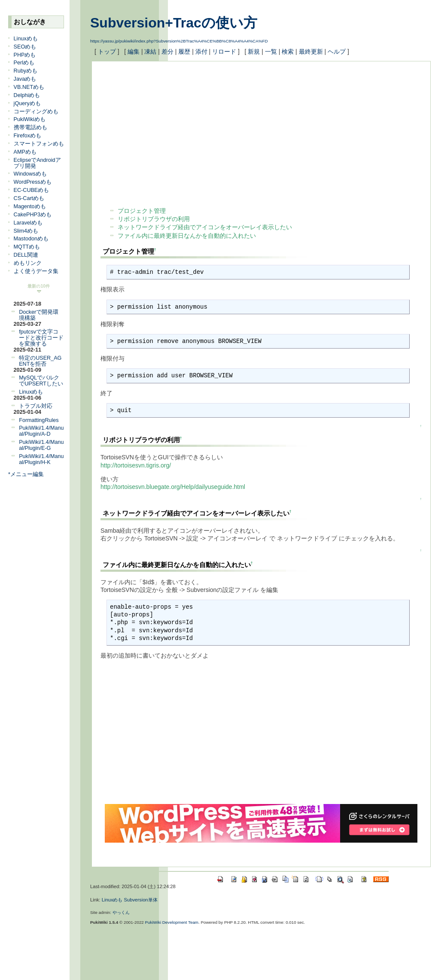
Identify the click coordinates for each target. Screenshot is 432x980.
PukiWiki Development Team (172, 922)
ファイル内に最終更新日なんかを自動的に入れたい (187, 236)
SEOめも (25, 47)
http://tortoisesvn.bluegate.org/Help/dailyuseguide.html (173, 487)
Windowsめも (30, 174)
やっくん (121, 912)
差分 (167, 52)
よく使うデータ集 (36, 271)
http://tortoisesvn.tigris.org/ (136, 465)
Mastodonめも (31, 239)
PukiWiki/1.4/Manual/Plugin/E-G (41, 445)
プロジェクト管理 (142, 211)
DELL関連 (26, 255)
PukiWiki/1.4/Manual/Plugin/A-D (41, 431)
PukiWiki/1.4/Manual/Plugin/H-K (41, 459)
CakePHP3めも (33, 215)
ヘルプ (337, 52)
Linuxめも (26, 39)
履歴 (184, 52)
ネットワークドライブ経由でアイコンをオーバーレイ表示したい (205, 227)
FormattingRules (39, 420)
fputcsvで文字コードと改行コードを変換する (41, 338)
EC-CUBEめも (32, 190)
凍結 (150, 52)
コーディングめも (36, 112)
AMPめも (25, 152)
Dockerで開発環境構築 (39, 315)
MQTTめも (27, 247)
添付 (201, 52)
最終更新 (311, 52)
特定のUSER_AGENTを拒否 (40, 361)
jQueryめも (27, 103)
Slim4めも (26, 231)
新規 (254, 52)
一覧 (271, 52)
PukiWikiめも (30, 119)
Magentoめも (30, 206)
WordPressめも (33, 182)
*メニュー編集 (26, 474)
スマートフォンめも (39, 144)
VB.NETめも (29, 87)
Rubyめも (26, 71)
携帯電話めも (30, 127)
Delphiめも (27, 95)
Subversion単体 (141, 900)
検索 (288, 52)
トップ (107, 52)
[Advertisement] (191, 130)
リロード (224, 52)
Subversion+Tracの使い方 (174, 23)
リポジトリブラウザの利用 (154, 219)
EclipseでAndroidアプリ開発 (37, 163)
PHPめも (25, 55)
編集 (134, 52)
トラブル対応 (36, 406)
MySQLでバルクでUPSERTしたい (41, 381)
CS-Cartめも (29, 198)
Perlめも (24, 63)
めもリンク (28, 263)
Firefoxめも (28, 136)
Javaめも (25, 79)
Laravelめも (28, 223)
